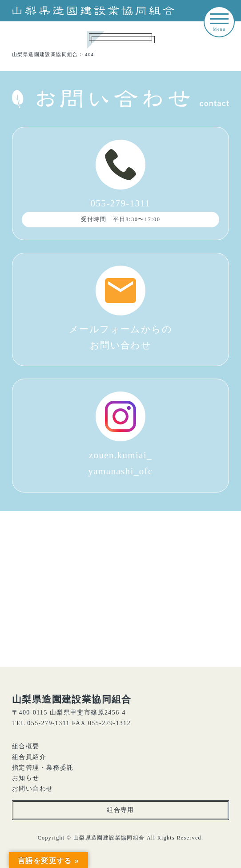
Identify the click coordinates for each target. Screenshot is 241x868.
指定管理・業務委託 (43, 768)
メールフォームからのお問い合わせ (120, 308)
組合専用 (120, 810)
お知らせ (26, 778)
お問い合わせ (32, 789)
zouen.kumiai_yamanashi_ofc (120, 434)
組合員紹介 (29, 757)
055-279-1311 (120, 184)
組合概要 (26, 746)
